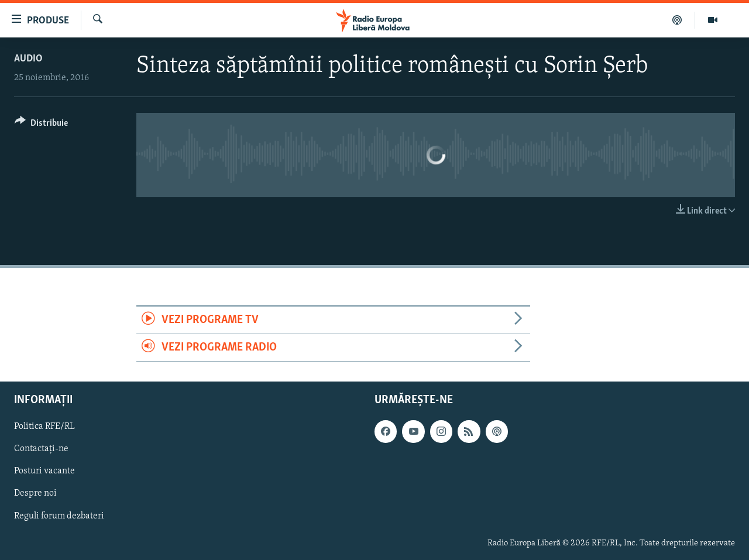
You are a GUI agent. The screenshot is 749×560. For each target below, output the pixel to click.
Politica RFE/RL (44, 427)
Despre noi (35, 494)
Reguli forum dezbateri (59, 516)
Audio (28, 59)
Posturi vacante (44, 472)
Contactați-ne (41, 449)
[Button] (41, 125)
